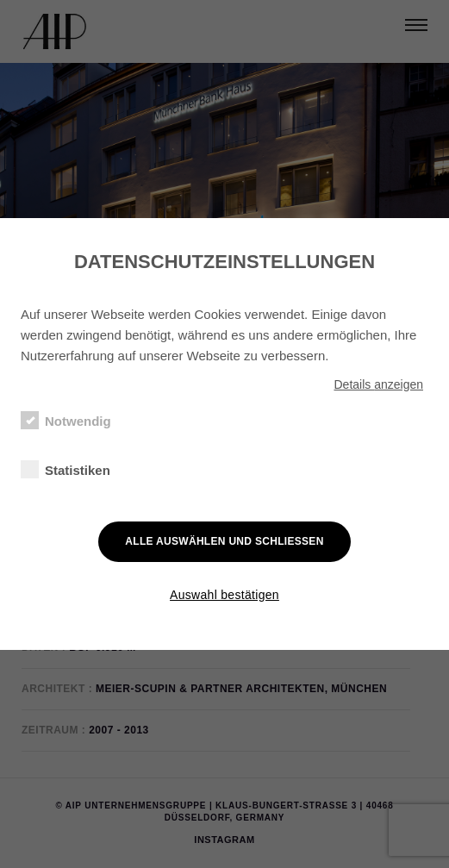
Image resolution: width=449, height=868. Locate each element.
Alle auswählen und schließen (224, 541)
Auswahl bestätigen (224, 595)
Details (378, 384)
